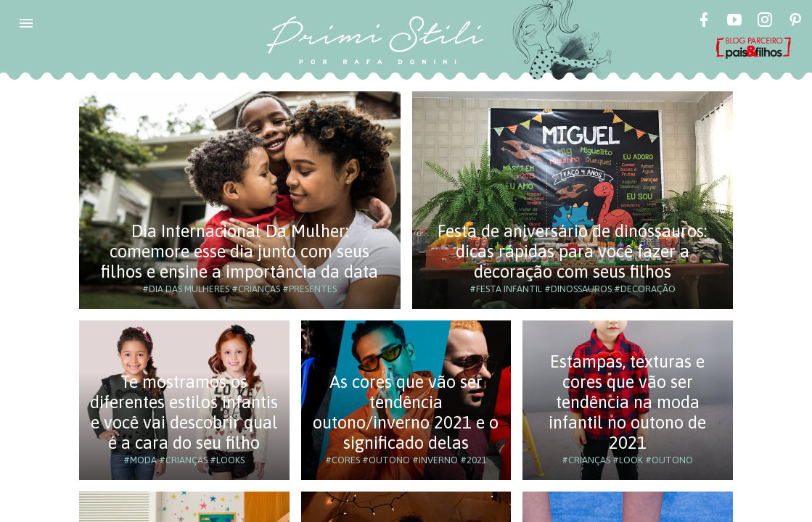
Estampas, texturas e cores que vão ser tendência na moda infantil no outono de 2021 (627, 402)
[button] (26, 23)
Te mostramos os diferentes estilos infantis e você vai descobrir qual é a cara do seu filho (184, 412)
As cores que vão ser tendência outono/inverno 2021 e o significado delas (406, 412)
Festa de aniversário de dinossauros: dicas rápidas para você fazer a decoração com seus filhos (572, 251)
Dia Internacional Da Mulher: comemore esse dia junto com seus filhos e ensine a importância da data (239, 251)
